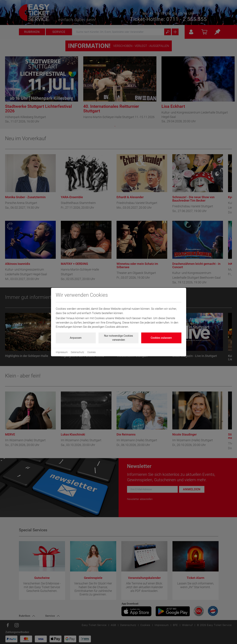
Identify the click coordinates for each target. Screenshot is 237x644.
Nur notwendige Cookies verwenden (118, 338)
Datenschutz (77, 352)
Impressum (62, 352)
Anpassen (76, 338)
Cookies (91, 352)
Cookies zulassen (161, 338)
